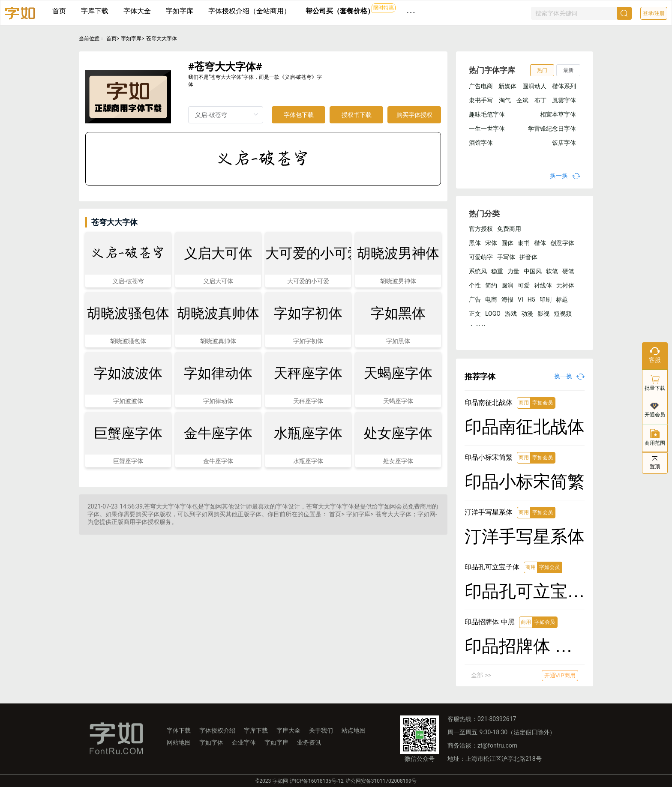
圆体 (507, 243)
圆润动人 (534, 86)
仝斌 (522, 100)
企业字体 (244, 742)
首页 (59, 11)
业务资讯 (309, 742)
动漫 (527, 314)
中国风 (533, 271)
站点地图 (354, 730)
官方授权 (481, 229)
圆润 (507, 285)
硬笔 (568, 271)
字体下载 (179, 730)
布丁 (540, 100)
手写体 (506, 257)
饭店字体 (564, 143)
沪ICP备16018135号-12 (316, 781)
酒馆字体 (481, 143)
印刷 (546, 299)
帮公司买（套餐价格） (340, 11)
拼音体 (528, 257)
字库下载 (95, 11)
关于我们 (321, 730)
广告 (475, 299)
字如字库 (180, 11)
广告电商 (481, 86)
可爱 (524, 285)
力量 (513, 271)
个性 (475, 285)
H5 (531, 299)
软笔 (552, 271)
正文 (475, 314)
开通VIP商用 (560, 675)
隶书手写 (481, 100)
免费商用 (509, 229)
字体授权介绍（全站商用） (249, 11)
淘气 (505, 100)
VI (520, 299)
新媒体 (507, 86)
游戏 (511, 314)
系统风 (478, 271)
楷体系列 (564, 86)
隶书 (524, 243)
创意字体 (562, 243)
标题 (562, 299)
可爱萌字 (481, 257)
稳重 (497, 271)
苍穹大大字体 (162, 39)
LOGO (493, 314)
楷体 (540, 243)
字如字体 (211, 742)
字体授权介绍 (217, 730)
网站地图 (179, 742)
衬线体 (543, 285)
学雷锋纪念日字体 (552, 129)
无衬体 (565, 285)
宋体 (491, 243)
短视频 (563, 314)
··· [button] (411, 13)
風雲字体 (564, 100)
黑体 (475, 243)
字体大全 (137, 11)
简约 (491, 285)
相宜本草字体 (558, 114)
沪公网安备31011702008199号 (381, 781)
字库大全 (288, 730)
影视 (543, 314)
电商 (491, 299)
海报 (507, 299)
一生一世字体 (487, 129)
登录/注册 (654, 13)
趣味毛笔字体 (487, 114)
